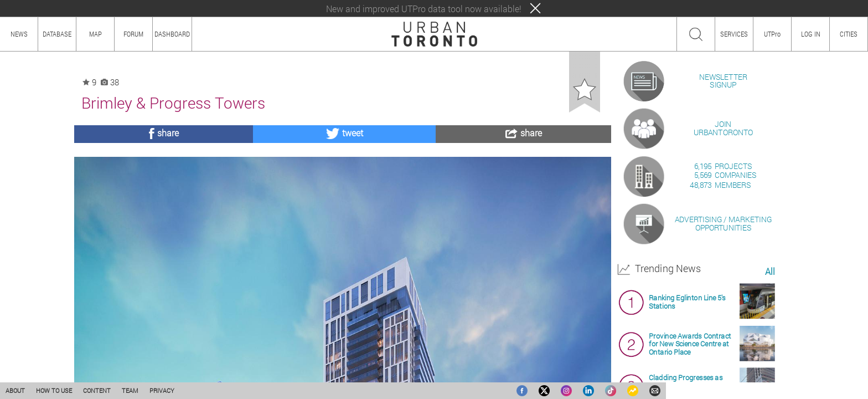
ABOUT (15, 390)
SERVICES (734, 34)
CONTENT (97, 390)
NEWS (19, 34)
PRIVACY (162, 390)
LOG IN (811, 34)
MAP (95, 34)
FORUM (133, 34)
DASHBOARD (172, 34)
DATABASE (57, 34)
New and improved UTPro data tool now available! (424, 9)
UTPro (772, 34)
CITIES (849, 34)
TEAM (130, 390)
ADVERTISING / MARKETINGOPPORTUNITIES (723, 351)
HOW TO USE (54, 390)
